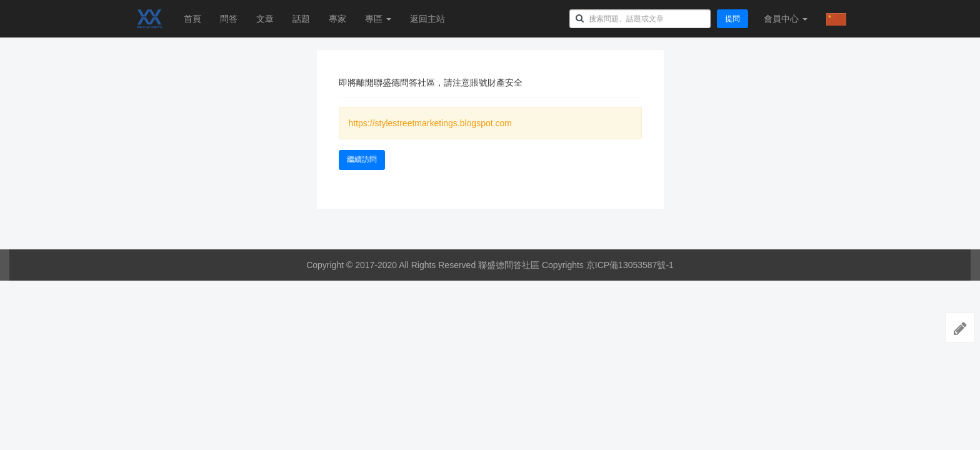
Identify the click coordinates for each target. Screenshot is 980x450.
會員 (786, 19)
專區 (378, 19)
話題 (301, 19)
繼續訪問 (362, 159)
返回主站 (427, 19)
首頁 (192, 19)
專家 (337, 19)
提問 (732, 19)
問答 (229, 19)
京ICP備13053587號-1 (630, 265)
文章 (265, 19)
